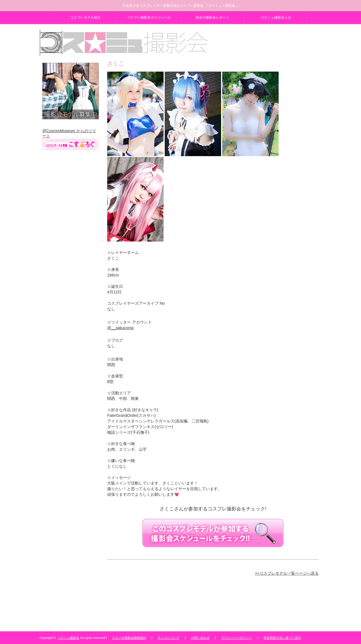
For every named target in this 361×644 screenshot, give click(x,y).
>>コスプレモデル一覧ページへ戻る (287, 573)
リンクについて (169, 638)
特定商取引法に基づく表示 (282, 638)
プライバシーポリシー (237, 638)
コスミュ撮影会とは (276, 17)
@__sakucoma (120, 328)
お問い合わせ (200, 638)
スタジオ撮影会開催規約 (129, 638)
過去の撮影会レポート (212, 17)
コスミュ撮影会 (68, 638)
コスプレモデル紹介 (85, 17)
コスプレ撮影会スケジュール (149, 17)
